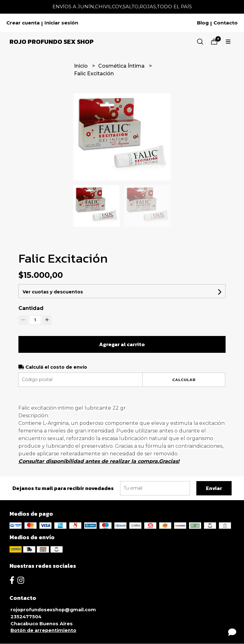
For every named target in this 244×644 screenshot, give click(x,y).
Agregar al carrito (122, 344)
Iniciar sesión (61, 23)
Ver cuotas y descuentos (53, 292)
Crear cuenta (23, 23)
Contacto (226, 23)
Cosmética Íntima (122, 66)
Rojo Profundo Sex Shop (52, 42)
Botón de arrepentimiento (43, 630)
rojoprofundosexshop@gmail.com (53, 610)
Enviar (214, 488)
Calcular (184, 380)
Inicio (81, 66)
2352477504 (26, 617)
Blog (203, 23)
